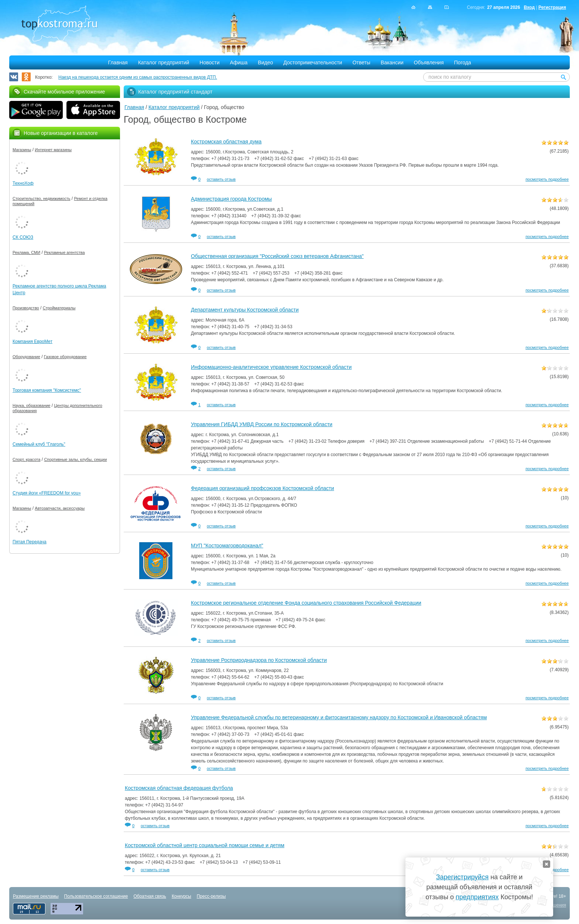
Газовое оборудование (65, 357)
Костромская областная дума (226, 142)
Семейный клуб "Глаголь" (39, 444)
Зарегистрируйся (462, 877)
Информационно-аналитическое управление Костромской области (271, 367)
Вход (529, 7)
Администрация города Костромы (231, 199)
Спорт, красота (26, 459)
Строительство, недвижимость (41, 198)
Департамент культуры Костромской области (245, 310)
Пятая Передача (30, 542)
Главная (118, 62)
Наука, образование (31, 405)
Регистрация (552, 7)
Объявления (429, 62)
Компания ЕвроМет (32, 342)
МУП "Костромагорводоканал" (227, 546)
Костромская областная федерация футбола (179, 788)
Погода (463, 62)
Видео (265, 62)
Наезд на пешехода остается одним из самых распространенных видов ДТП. (138, 77)
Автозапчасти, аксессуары (60, 508)
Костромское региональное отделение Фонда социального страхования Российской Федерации (306, 603)
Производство (26, 308)
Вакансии (392, 62)
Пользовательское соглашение (96, 896)
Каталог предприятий (164, 62)
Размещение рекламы (36, 896)
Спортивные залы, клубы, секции (75, 459)
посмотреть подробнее (547, 179)
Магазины (22, 150)
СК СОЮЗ (23, 237)
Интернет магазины (53, 150)
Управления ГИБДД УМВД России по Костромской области (262, 424)
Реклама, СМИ (26, 252)
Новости (209, 62)
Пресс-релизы (211, 896)
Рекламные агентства (64, 252)
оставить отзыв (221, 179)
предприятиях (477, 897)
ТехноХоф (23, 183)
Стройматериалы (59, 308)
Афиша (239, 62)
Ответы (361, 62)
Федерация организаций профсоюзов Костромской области (263, 488)
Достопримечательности (313, 62)
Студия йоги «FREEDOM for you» (47, 493)
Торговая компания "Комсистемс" (47, 390)
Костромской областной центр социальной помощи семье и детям (205, 845)
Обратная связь (150, 896)
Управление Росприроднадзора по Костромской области (259, 660)
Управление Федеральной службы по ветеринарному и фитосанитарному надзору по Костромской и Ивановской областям (339, 717)
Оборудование (26, 357)
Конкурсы (181, 896)
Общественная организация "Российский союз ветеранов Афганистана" (277, 256)
